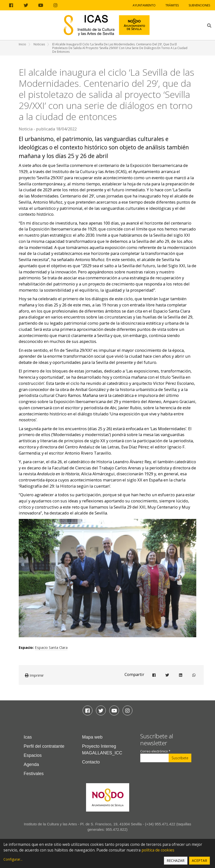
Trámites (172, 5)
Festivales (34, 774)
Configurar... (13, 859)
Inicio (22, 44)
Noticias (39, 44)
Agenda (31, 764)
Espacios (33, 755)
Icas (28, 737)
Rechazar (176, 860)
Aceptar (199, 860)
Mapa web (92, 737)
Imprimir (34, 675)
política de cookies (158, 850)
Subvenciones (199, 5)
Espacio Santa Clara (51, 647)
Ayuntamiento (144, 5)
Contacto (91, 762)
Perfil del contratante (44, 746)
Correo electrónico (155, 751)
